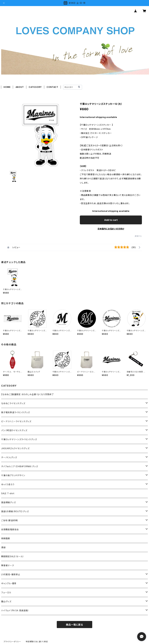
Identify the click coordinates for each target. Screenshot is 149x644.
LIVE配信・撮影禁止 (11, 574)
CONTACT (52, 87)
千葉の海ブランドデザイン (13, 475)
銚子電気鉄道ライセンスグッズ (16, 412)
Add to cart (111, 220)
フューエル (6, 592)
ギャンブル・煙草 (9, 583)
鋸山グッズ (6, 601)
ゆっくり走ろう (8, 484)
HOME (7, 87)
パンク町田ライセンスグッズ (14, 430)
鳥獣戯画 (6, 538)
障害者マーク (8, 565)
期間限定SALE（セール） (12, 556)
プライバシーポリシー (12, 642)
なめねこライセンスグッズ (13, 403)
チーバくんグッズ (9, 457)
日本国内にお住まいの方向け (111, 229)
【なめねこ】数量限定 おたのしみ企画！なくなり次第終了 (27, 394)
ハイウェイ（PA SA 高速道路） (15, 610)
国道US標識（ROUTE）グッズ (15, 511)
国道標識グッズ (8, 502)
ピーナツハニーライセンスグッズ (16, 421)
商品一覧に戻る (74, 625)
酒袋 (3, 547)
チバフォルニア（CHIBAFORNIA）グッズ (20, 466)
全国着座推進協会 (10, 529)
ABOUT (20, 87)
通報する (138, 236)
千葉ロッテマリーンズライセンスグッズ (19, 439)
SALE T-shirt (8, 493)
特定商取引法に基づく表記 (37, 642)
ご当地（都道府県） (10, 520)
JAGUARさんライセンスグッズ (15, 448)
